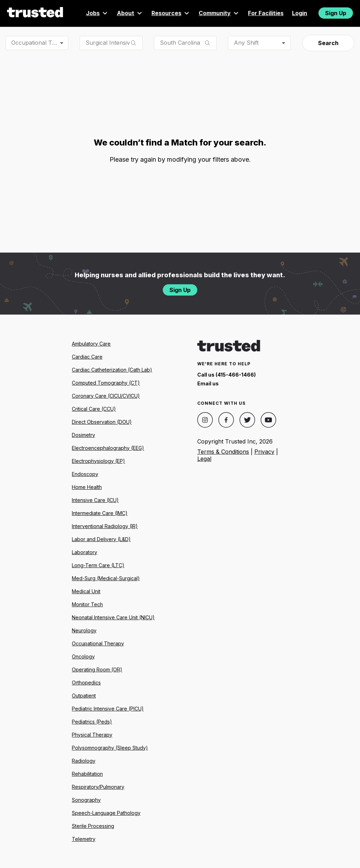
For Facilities (266, 13)
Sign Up (336, 13)
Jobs (97, 13)
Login (300, 13)
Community (219, 13)
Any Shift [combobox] (246, 43)
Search (328, 43)
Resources (171, 13)
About (130, 13)
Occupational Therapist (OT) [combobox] (40, 43)
